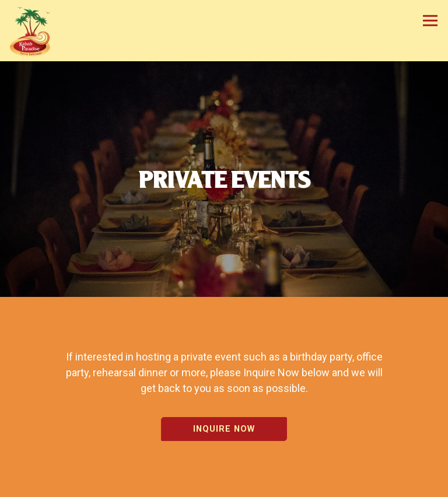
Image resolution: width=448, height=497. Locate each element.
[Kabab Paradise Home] (35, 31)
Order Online (224, 484)
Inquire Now (224, 427)
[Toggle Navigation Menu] (430, 21)
